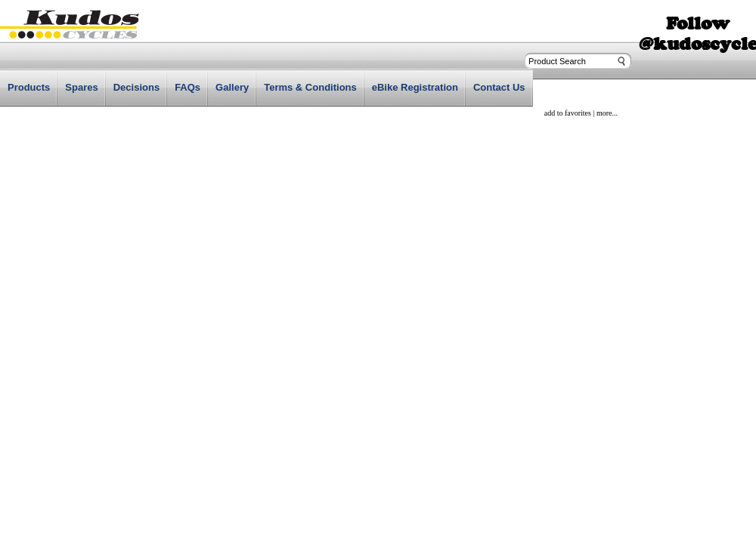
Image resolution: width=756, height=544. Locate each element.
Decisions (136, 87)
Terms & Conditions (310, 87)
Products (29, 87)
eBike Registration (415, 87)
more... (607, 113)
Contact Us (499, 87)
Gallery (232, 87)
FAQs (187, 87)
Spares (81, 87)
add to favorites (568, 113)
